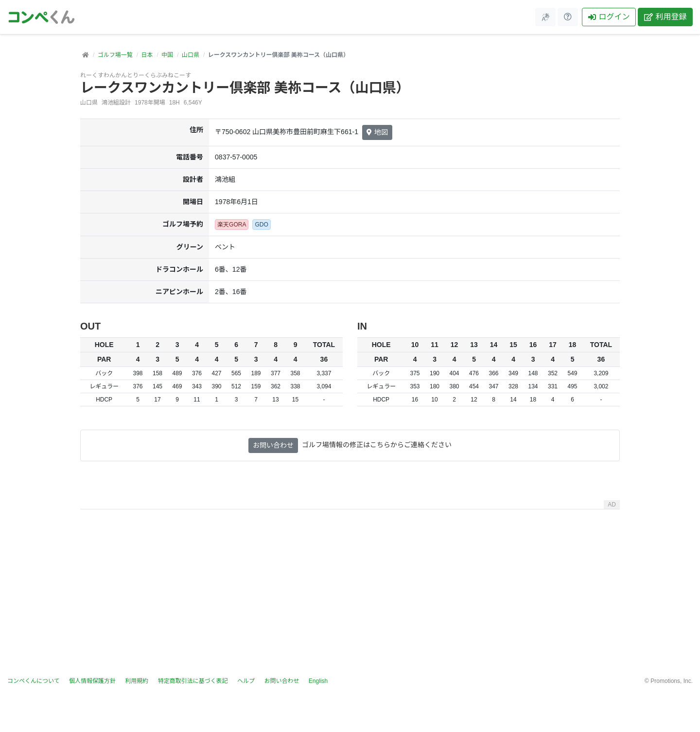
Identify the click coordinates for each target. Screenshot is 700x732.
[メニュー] (545, 17)
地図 (377, 132)
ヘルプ (246, 681)
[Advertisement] (350, 581)
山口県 (191, 55)
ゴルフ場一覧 (115, 55)
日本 (147, 55)
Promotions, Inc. (672, 681)
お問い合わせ (273, 445)
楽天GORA (232, 225)
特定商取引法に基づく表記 (193, 681)
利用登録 (665, 17)
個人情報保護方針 (92, 681)
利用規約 (137, 681)
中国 (167, 55)
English (318, 681)
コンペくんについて (34, 681)
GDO (261, 225)
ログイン (609, 17)
